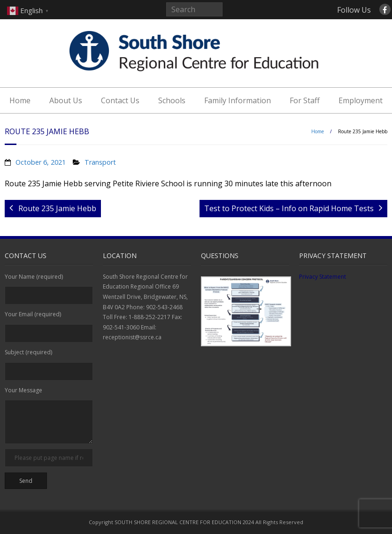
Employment (361, 100)
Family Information (238, 100)
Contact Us (120, 100)
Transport (100, 162)
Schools (172, 100)
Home (20, 100)
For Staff (305, 100)
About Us (66, 100)
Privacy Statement (323, 277)
